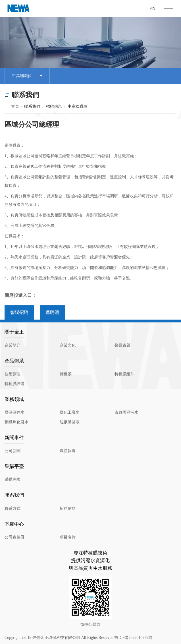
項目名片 (68, 537)
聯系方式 (13, 509)
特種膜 (66, 374)
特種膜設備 (14, 384)
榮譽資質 (122, 345)
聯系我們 (32, 106)
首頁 (13, 106)
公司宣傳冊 (14, 537)
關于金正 (14, 332)
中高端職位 (27, 76)
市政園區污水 (126, 412)
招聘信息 (54, 106)
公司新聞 (13, 451)
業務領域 (14, 399)
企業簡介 (13, 345)
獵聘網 (52, 312)
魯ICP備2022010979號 (133, 638)
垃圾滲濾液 (70, 422)
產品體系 (14, 361)
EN (152, 8)
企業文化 (68, 345)
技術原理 (13, 374)
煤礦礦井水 (14, 412)
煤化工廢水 (70, 412)
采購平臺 (14, 466)
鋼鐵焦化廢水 (16, 422)
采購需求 (13, 480)
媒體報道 (68, 451)
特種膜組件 (124, 374)
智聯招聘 (19, 312)
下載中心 (14, 524)
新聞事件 (14, 438)
